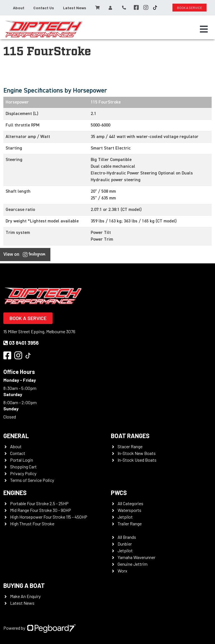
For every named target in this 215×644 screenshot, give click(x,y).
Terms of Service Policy (32, 480)
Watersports (129, 510)
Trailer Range (130, 524)
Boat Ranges (130, 436)
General (16, 436)
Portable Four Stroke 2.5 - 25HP (39, 503)
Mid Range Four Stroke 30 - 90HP (41, 510)
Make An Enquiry (25, 596)
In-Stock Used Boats (137, 460)
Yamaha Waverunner (136, 557)
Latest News (75, 8)
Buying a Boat (24, 585)
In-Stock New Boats (137, 453)
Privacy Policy (23, 473)
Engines (15, 493)
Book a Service (28, 318)
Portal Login (22, 460)
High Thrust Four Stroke (32, 524)
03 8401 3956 (21, 343)
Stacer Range (130, 446)
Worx (122, 571)
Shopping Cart (23, 467)
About (19, 8)
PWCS (119, 493)
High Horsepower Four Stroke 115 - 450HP (49, 517)
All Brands (127, 537)
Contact (18, 453)
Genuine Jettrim (133, 564)
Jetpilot (125, 517)
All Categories (130, 503)
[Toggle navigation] (204, 29)
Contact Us (44, 8)
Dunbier (125, 544)
